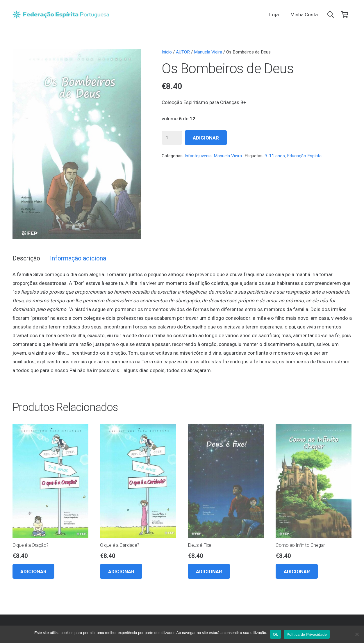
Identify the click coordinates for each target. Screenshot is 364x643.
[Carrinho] (345, 15)
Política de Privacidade (307, 634)
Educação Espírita (304, 156)
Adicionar (206, 138)
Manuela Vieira (208, 52)
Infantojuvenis (198, 156)
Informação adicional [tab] (79, 258)
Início (167, 52)
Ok (275, 634)
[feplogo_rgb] (61, 15)
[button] (331, 15)
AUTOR (183, 52)
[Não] (357, 634)
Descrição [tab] (26, 258)
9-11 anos (275, 156)
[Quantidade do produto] (172, 138)
